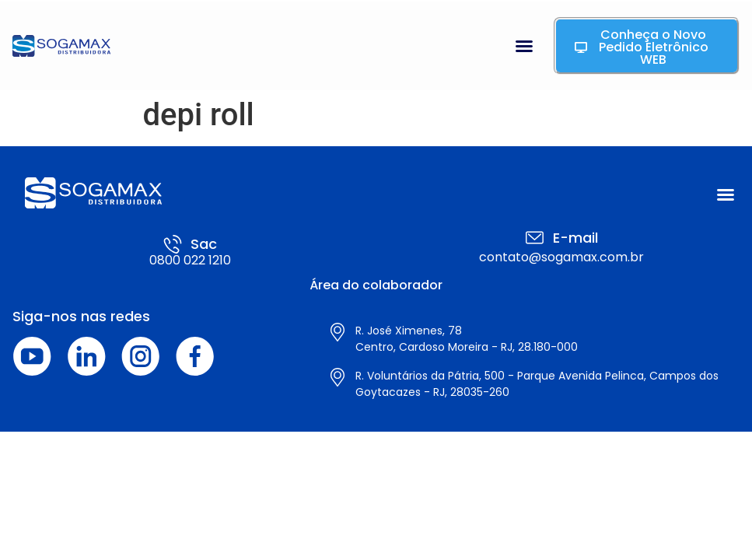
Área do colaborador (376, 285)
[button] (524, 46)
